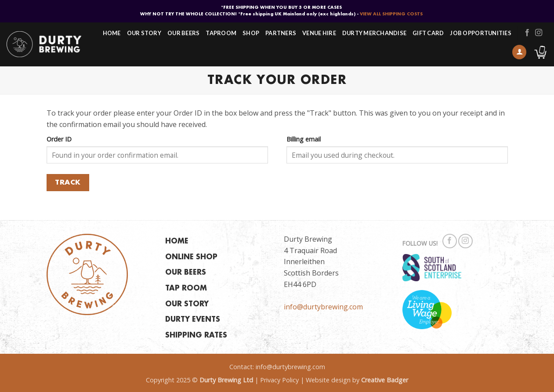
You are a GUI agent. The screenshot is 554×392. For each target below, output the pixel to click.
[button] (519, 52)
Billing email (304, 139)
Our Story (144, 33)
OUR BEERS (186, 273)
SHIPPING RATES (196, 336)
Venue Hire (319, 33)
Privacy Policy (279, 380)
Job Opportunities (480, 33)
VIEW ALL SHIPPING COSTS (391, 14)
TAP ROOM (186, 289)
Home (112, 33)
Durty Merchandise (374, 33)
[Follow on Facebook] (527, 33)
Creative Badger (385, 380)
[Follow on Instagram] (539, 33)
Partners (281, 33)
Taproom (221, 33)
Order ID (59, 139)
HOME (177, 241)
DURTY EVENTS (193, 320)
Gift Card (428, 33)
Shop (251, 33)
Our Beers (183, 33)
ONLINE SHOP (191, 257)
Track (68, 183)
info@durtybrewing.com (323, 307)
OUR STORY (187, 304)
